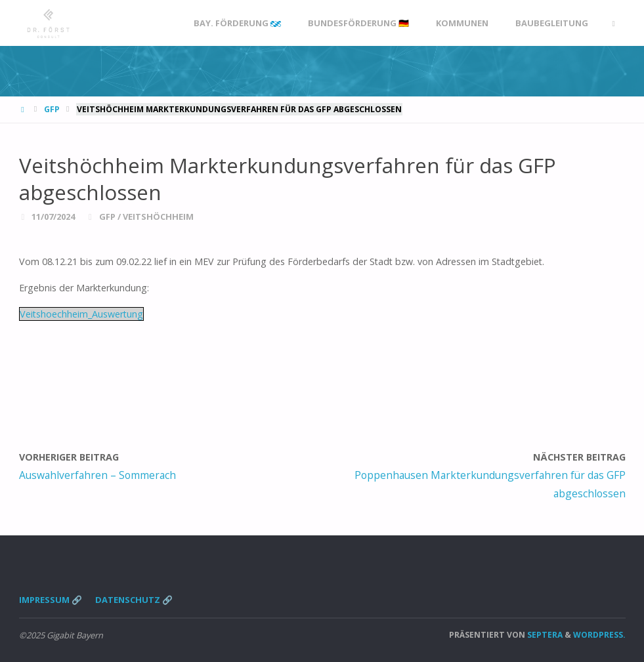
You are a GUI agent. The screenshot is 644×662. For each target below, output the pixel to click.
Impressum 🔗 (51, 600)
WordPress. (599, 635)
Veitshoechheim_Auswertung (81, 314)
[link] (613, 23)
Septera (544, 635)
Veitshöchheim (158, 217)
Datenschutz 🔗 (134, 600)
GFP (52, 109)
